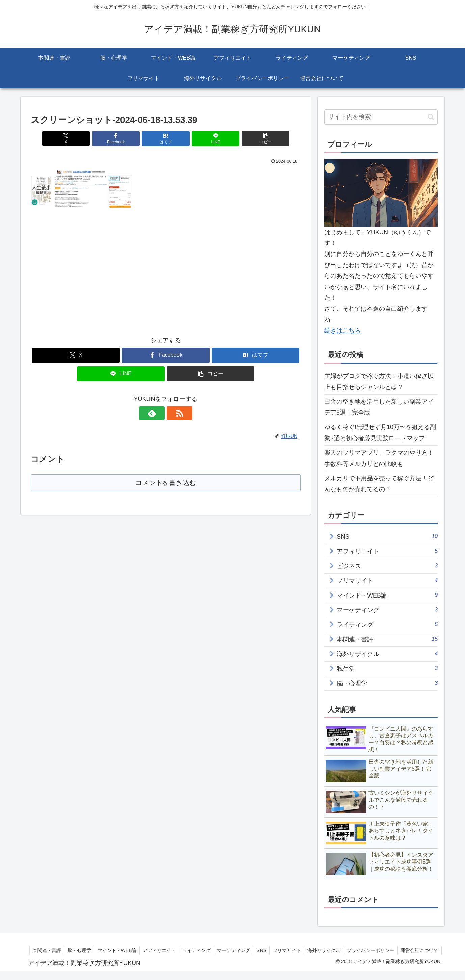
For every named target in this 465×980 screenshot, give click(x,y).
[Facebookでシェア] (120, 139)
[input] (381, 117)
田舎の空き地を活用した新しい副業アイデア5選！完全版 (379, 407)
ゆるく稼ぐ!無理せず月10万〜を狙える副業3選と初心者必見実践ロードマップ (380, 432)
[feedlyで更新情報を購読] (158, 413)
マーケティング (275, 950)
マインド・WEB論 (156, 950)
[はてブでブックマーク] (166, 139)
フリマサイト (330, 950)
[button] (256, 139)
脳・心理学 (118, 950)
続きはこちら (343, 330)
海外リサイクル (367, 950)
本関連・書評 (85, 950)
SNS (304, 950)
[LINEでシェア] (211, 139)
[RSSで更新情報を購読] (173, 413)
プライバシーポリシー (415, 950)
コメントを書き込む (166, 483)
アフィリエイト (199, 950)
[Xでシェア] (75, 139)
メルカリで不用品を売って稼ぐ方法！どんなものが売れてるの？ (379, 484)
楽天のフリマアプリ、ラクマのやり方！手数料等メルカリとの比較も (379, 458)
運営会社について (419, 959)
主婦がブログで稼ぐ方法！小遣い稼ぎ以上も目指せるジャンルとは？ (379, 381)
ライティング (237, 950)
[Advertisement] (87, 266)
